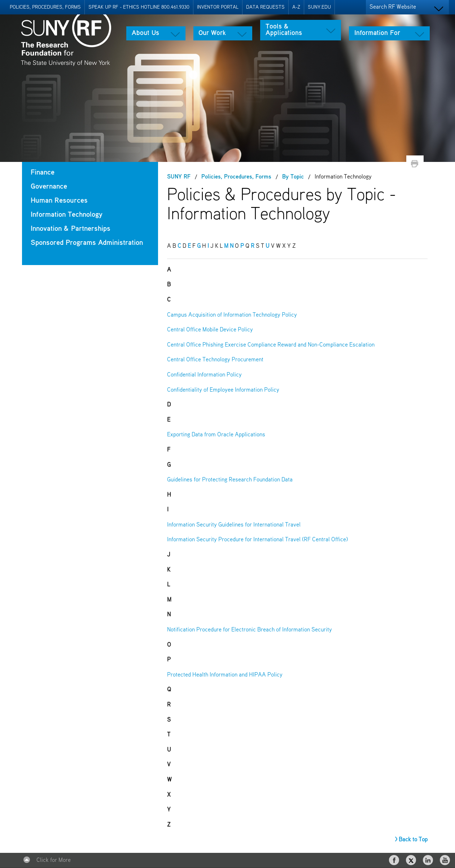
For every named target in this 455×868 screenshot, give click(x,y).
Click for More (54, 860)
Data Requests (265, 7)
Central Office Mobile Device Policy (210, 330)
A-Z (296, 7)
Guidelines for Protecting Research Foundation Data (230, 480)
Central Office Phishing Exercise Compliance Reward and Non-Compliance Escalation (271, 345)
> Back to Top (411, 840)
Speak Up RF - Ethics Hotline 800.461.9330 (139, 7)
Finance (43, 173)
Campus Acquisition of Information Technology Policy (232, 315)
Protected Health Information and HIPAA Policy (225, 675)
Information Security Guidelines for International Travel (234, 525)
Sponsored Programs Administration (87, 243)
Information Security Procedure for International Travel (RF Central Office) (257, 540)
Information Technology (67, 215)
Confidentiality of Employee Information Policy (223, 390)
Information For (377, 33)
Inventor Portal (218, 7)
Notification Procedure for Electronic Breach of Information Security (250, 630)
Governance (49, 187)
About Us (145, 33)
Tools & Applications (284, 30)
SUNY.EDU (319, 7)
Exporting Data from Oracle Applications (216, 435)
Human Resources (59, 201)
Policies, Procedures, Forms (45, 7)
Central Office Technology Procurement (215, 360)
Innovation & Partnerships (71, 229)
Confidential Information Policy (204, 375)
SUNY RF (179, 177)
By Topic (293, 177)
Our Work (212, 33)
